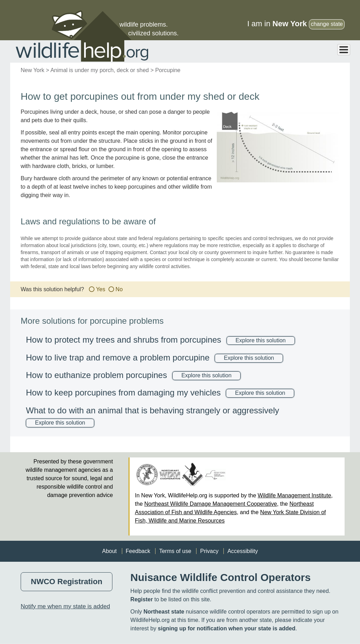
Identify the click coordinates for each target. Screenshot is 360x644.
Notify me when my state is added (65, 606)
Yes (101, 289)
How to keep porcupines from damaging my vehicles (123, 393)
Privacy (209, 551)
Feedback (138, 551)
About (109, 551)
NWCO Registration (67, 582)
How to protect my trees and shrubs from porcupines (124, 340)
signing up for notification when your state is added (227, 628)
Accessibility (243, 551)
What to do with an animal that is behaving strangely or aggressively (153, 410)
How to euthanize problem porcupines (96, 375)
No (119, 289)
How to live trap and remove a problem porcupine (118, 358)
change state (327, 24)
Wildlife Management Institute (295, 495)
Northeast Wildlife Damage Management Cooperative (211, 504)
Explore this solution (261, 340)
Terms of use (175, 551)
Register (141, 599)
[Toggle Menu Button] (344, 50)
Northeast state (164, 612)
